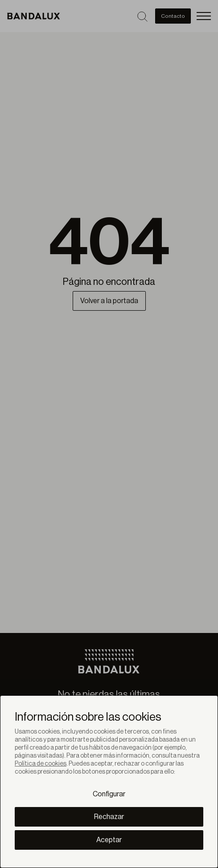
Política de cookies (41, 764)
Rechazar (109, 817)
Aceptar (109, 840)
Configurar (109, 794)
